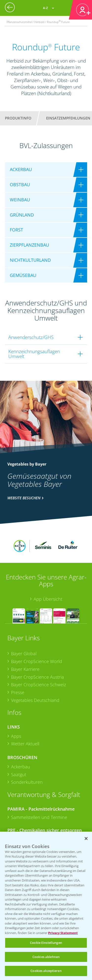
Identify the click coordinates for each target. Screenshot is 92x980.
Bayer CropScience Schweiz (39, 658)
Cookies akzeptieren (46, 971)
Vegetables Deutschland (35, 673)
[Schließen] (86, 838)
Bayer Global (24, 627)
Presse (18, 665)
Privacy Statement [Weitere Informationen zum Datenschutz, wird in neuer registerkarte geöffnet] (63, 933)
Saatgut (19, 747)
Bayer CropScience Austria (38, 650)
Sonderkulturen (27, 755)
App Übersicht (48, 572)
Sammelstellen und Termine (39, 790)
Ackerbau (21, 740)
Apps (16, 709)
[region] (46, 906)
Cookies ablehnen (46, 957)
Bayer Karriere (25, 642)
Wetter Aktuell (25, 717)
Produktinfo (18, 118)
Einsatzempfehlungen (68, 118)
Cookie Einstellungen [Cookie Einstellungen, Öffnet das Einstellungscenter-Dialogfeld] (46, 943)
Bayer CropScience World (37, 634)
